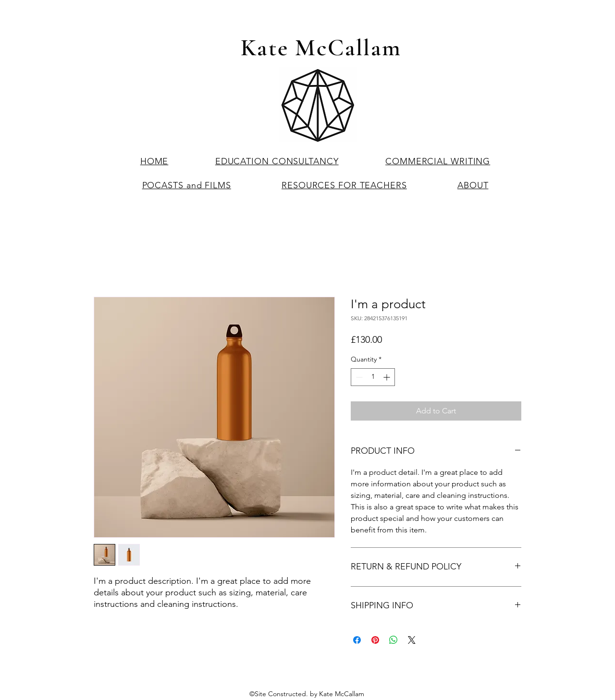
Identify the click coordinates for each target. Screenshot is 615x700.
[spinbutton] (373, 377)
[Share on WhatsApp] (394, 640)
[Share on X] (412, 640)
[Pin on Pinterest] (375, 640)
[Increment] (387, 377)
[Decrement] (358, 377)
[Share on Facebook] (357, 640)
